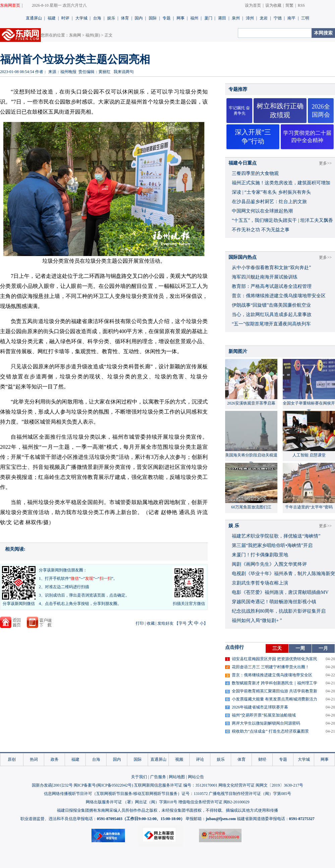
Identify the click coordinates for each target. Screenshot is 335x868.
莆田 (222, 18)
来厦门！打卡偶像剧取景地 (260, 555)
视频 (179, 759)
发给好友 (165, 623)
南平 (291, 18)
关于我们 (139, 777)
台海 (97, 18)
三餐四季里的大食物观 (255, 173)
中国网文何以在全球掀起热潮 (262, 211)
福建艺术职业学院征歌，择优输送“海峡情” (276, 536)
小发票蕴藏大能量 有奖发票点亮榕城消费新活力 (275, 699)
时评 (65, 18)
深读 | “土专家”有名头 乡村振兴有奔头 (271, 192)
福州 (194, 18)
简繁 (289, 5)
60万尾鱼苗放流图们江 (251, 507)
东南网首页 (10, 5)
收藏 (151, 623)
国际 (153, 18)
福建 (52, 18)
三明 (305, 18)
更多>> (325, 163)
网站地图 (177, 777)
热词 (34, 759)
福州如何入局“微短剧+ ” (257, 621)
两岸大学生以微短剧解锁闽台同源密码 (266, 723)
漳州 (250, 18)
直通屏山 (34, 18)
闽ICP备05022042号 (114, 785)
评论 (200, 759)
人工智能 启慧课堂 (309, 455)
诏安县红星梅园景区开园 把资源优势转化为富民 (275, 659)
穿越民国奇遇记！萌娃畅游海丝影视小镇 (274, 602)
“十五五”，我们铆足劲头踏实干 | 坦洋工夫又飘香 (282, 220)
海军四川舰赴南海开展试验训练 (265, 277)
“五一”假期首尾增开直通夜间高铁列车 (271, 324)
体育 (125, 18)
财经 (262, 759)
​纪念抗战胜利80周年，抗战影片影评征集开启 (279, 611)
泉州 (236, 18)
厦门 (208, 18)
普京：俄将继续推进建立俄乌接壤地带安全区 (279, 296)
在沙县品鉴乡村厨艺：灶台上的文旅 (269, 202)
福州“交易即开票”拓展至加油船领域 (264, 715)
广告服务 (158, 777)
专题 (166, 18)
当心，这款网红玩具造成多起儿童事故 (272, 315)
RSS (301, 5)
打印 (140, 623)
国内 (139, 18)
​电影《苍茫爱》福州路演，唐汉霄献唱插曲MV (280, 592)
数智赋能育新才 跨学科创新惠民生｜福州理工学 (275, 683)
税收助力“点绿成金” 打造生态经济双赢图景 (270, 731)
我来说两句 (124, 72)
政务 (55, 759)
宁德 (278, 18)
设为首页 (253, 5)
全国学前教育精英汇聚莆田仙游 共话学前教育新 (275, 691)
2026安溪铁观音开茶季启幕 (251, 403)
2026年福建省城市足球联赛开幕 (260, 707)
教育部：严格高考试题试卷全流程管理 (272, 286)
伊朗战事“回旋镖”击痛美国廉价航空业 (271, 305)
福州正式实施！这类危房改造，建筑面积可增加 (281, 183)
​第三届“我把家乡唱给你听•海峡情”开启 (272, 545)
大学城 (81, 18)
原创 (12, 759)
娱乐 (111, 18)
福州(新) (93, 35)
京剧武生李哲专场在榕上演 (260, 583)
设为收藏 (273, 5)
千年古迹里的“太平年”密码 (309, 507)
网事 (181, 18)
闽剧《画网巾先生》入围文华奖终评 (269, 564)
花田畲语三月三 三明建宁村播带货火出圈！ (271, 667)
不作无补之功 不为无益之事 (261, 230)
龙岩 (264, 18)
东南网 (75, 35)
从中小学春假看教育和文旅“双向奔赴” (271, 268)
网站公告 (196, 777)
